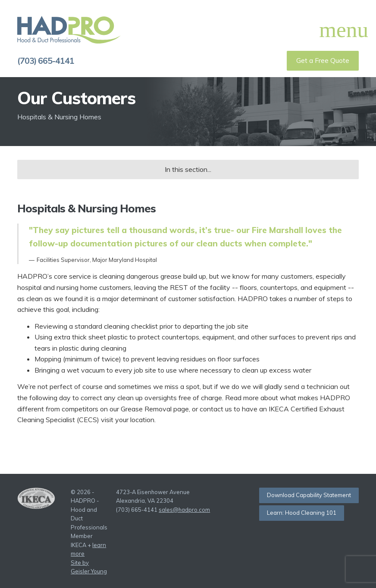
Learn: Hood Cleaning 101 (302, 513)
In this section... (188, 169)
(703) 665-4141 (46, 61)
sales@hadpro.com (184, 510)
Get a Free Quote (323, 60)
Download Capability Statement (309, 495)
